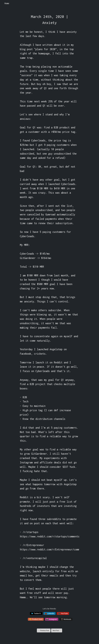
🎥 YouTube (63, 613)
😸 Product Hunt (36, 619)
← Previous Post (44, 630)
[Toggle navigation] (94, 3)
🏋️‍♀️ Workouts (66, 619)
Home (7, 3)
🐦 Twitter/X (36, 613)
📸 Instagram (52, 619)
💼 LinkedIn (49, 613)
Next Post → (57, 630)
